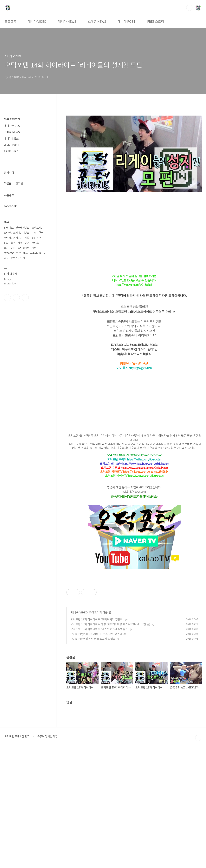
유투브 (25, 298)
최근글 (8, 183)
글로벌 (34, 253)
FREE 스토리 (156, 21)
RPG (42, 253)
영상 (13, 248)
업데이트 (9, 228)
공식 (6, 258)
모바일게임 (24, 248)
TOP (198, 856)
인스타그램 (16, 298)
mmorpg (9, 253)
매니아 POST (127, 21)
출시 (6, 248)
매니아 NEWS (67, 21)
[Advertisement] (134, 606)
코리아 (17, 233)
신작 (39, 238)
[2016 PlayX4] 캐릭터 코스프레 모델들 (93, 757)
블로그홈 (10, 21)
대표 (25, 253)
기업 (34, 233)
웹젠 (13, 243)
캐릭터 (7, 238)
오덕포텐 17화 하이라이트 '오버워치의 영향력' (97, 738)
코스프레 (36, 228)
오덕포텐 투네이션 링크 (17, 855)
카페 (20, 243)
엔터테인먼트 (23, 228)
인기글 (19, 183)
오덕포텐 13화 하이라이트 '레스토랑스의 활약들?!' (99, 747)
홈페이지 (18, 238)
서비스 (35, 243)
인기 (27, 243)
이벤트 (26, 233)
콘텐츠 (14, 258)
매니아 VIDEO (37, 21)
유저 (23, 258)
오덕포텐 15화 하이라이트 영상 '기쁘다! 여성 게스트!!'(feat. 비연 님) (110, 742)
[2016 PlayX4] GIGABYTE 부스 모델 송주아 (96, 752)
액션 (18, 253)
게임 (34, 248)
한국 (41, 233)
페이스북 (7, 298)
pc (33, 238)
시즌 (27, 238)
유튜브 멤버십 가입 (48, 855)
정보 (6, 243)
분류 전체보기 (12, 119)
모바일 (7, 233)
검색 (189, 8)
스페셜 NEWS (97, 21)
